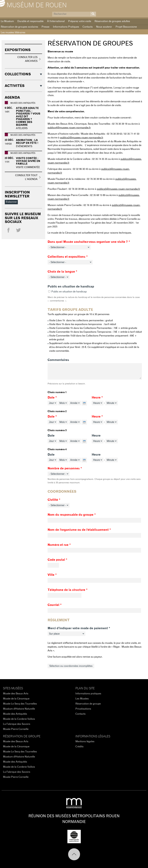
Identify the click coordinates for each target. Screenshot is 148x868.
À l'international (56, 21)
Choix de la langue (62, 272)
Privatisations (83, 709)
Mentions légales (85, 741)
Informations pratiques (88, 694)
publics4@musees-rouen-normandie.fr (69, 128)
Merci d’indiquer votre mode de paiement (79, 628)
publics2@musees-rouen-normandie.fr (82, 138)
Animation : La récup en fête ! (27, 142)
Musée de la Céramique (16, 699)
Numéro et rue (59, 545)
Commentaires (58, 360)
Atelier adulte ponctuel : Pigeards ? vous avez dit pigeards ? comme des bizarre (28, 117)
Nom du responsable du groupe (72, 515)
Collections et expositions (68, 257)
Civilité (54, 500)
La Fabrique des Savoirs (17, 724)
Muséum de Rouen (37, 5)
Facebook (8, 231)
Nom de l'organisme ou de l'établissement (79, 530)
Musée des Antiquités (15, 714)
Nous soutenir (104, 27)
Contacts (88, 27)
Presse (45, 27)
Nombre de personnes (65, 468)
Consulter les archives (27, 59)
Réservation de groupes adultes (112, 21)
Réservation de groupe (88, 704)
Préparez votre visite (80, 21)
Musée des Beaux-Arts (16, 694)
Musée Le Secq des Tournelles (20, 704)
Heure (97, 398)
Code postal (57, 560)
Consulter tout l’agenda (26, 177)
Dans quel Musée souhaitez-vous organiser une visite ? (89, 242)
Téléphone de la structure (68, 590)
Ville (52, 575)
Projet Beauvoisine (126, 27)
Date (52, 398)
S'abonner (11, 202)
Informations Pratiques (66, 27)
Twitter (18, 231)
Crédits (79, 747)
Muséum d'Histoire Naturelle (19, 709)
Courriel (55, 605)
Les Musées (82, 699)
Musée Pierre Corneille (16, 729)
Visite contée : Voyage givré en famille (28, 161)
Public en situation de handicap (71, 287)
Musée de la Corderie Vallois (19, 719)
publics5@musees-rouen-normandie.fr (119, 189)
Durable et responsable (30, 21)
